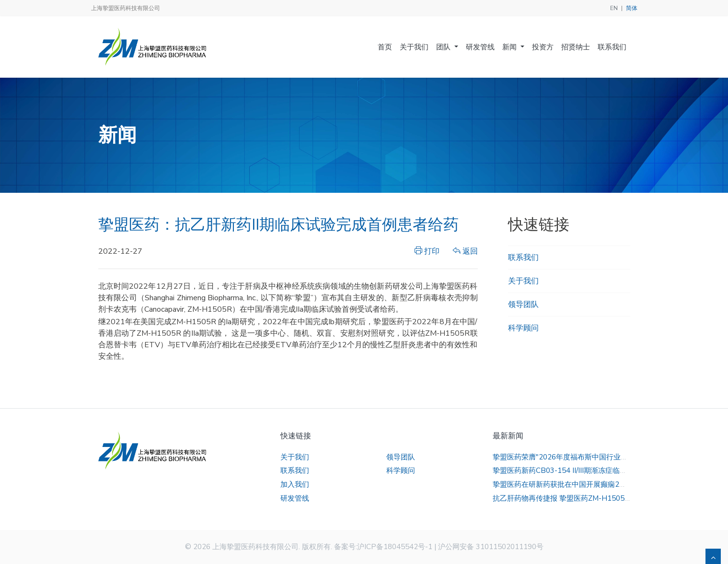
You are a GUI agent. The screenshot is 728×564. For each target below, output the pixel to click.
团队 (444, 47)
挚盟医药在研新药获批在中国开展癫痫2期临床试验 (574, 484)
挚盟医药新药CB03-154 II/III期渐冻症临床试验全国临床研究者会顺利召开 (610, 470)
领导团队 (523, 305)
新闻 (510, 47)
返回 (465, 251)
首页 (385, 47)
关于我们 (414, 47)
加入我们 (295, 484)
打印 (427, 251)
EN (614, 8)
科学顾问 (523, 328)
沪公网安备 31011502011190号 (491, 547)
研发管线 (480, 47)
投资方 (543, 47)
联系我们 (612, 47)
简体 (632, 8)
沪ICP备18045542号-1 (395, 547)
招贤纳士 (576, 47)
